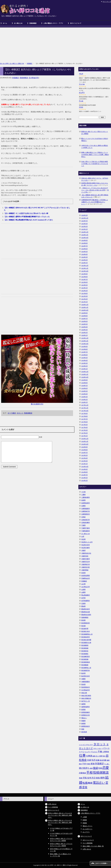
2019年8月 (84, 349)
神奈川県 (84, 693)
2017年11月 (85, 408)
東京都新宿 (85, 645)
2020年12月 (85, 305)
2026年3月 (84, 215)
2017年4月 (84, 427)
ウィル (81, 101)
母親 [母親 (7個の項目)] (81, 778)
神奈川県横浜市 (86, 698)
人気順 (85, 817)
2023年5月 (84, 285)
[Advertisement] (55, 44)
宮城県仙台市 (86, 578)
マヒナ (81, 74)
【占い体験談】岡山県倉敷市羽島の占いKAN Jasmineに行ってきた (29, 220)
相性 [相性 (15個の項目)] (103, 778)
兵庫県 (83, 506)
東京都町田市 (86, 657)
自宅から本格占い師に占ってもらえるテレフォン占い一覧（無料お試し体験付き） (60, 815)
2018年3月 (84, 397)
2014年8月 (84, 472)
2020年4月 (84, 327)
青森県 (83, 721)
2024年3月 (84, 257)
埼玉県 (83, 539)
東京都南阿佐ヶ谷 (87, 634)
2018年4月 (84, 394)
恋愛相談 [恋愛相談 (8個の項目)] (82, 773)
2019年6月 (84, 355)
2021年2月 (84, 299)
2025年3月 (84, 224)
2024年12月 (85, 232)
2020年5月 (84, 324)
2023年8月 (84, 277)
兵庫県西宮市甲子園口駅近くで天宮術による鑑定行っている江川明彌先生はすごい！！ (95, 202)
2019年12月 (85, 338)
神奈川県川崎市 (86, 696)
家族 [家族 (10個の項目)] (93, 764)
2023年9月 (84, 274)
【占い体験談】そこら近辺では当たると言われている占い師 (26, 213)
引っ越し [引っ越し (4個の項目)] (107, 764)
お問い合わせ (52, 804)
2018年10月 (85, 377)
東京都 (83, 626)
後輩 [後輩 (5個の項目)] (91, 768)
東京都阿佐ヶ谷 (86, 668)
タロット (20, 413)
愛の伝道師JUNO (37, 404)
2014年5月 (84, 478)
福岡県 (83, 704)
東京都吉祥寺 (86, 637)
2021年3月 (84, 296)
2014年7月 (84, 475)
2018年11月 (85, 374)
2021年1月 (84, 302)
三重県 (83, 495)
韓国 (83, 729)
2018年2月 (84, 400)
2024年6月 (84, 249)
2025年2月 (84, 226)
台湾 (83, 536)
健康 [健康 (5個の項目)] (94, 756)
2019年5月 (84, 358)
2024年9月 (84, 240)
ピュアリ (82, 93)
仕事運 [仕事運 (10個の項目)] (89, 756)
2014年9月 (84, 469)
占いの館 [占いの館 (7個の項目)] (99, 756)
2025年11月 (85, 218)
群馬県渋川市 (86, 715)
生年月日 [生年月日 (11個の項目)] (91, 778)
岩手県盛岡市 (86, 601)
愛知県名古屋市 (86, 615)
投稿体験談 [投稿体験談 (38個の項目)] (101, 772)
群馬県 (83, 710)
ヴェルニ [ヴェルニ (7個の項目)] (94, 752)
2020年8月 (84, 316)
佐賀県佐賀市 (86, 503)
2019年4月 (84, 360)
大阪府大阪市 (86, 559)
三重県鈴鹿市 (86, 497)
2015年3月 (84, 461)
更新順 (85, 823)
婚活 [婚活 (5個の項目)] (80, 764)
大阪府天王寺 (86, 562)
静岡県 (83, 724)
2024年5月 (84, 252)
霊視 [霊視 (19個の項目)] (85, 787)
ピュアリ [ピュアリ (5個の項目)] (88, 752)
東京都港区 (85, 654)
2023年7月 (84, 280)
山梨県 (83, 592)
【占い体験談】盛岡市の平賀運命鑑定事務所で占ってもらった (27, 217)
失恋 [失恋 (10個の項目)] (93, 760)
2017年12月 (85, 405)
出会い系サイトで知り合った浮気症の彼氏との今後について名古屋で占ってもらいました (95, 164)
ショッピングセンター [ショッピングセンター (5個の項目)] (86, 745)
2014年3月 (84, 481)
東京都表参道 (86, 662)
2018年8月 (84, 383)
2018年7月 (84, 386)
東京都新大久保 (86, 643)
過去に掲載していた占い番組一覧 (93, 846)
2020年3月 (84, 330)
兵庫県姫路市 (86, 509)
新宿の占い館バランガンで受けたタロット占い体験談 (95, 133)
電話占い (84, 718)
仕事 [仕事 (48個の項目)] (82, 755)
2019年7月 (84, 352)
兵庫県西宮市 (86, 514)
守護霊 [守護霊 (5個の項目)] (88, 764)
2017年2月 (84, 433)
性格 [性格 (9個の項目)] (100, 768)
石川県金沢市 (34, 78)
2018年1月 (84, 402)
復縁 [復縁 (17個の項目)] (95, 768)
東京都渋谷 (85, 651)
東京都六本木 (86, 631)
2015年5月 (84, 455)
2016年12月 (85, 439)
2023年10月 (85, 271)
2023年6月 (84, 282)
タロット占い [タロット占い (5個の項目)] (98, 749)
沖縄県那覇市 (86, 682)
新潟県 (83, 620)
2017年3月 (84, 430)
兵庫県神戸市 (86, 511)
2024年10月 (85, 238)
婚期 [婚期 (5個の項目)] (108, 760)
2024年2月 (84, 260)
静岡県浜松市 (86, 726)
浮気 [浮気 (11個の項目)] (85, 778)
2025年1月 (84, 229)
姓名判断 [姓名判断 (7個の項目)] (103, 760)
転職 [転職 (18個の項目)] (85, 783)
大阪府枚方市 (86, 564)
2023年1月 (84, 288)
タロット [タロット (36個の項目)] (100, 744)
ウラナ (81, 107)
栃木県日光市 (86, 676)
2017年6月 (84, 422)
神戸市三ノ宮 (86, 701)
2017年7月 (84, 419)
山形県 (83, 590)
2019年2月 (84, 366)
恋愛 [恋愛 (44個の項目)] (106, 768)
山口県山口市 (86, 587)
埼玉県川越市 (86, 548)
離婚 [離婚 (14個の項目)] (90, 783)
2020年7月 (84, 319)
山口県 (83, 584)
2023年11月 (85, 268)
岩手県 (83, 598)
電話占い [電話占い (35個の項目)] (99, 783)
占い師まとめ (18, 23)
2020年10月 (85, 310)
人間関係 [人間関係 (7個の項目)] (106, 752)
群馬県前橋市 (86, 712)
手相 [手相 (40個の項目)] (90, 772)
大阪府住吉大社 (86, 553)
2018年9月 (84, 380)
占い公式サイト (88, 829)
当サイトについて (76, 23)
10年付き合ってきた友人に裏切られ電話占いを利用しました (95, 147)
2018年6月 (84, 388)
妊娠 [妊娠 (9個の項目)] (98, 760)
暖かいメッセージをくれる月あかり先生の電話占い (95, 140)
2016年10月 (85, 444)
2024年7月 (84, 246)
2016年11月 (85, 441)
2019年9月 (84, 347)
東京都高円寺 (86, 670)
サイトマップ (107, 2)
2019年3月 (84, 363)
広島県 (83, 603)
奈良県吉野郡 (86, 576)
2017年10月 (85, 411)
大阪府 (83, 550)
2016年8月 (84, 450)
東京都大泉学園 (86, 640)
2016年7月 (84, 453)
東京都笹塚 (85, 659)
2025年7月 (84, 221)
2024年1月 (84, 263)
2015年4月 (84, 458)
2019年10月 (85, 344)
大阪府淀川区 (86, 567)
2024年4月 (84, 254)
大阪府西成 (85, 570)
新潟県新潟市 (86, 623)
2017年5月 (84, 425)
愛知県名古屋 (86, 612)
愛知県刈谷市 (86, 609)
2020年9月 (84, 313)
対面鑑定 (16, 78)
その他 (83, 492)
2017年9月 (84, 414)
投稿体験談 (33, 23)
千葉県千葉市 (86, 528)
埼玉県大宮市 (86, 545)
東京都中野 (85, 629)
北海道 (83, 517)
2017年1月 (84, 436)
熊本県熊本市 (86, 687)
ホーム (5, 23)
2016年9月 (84, 447)
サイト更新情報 (53, 807)
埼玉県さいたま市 (87, 542)
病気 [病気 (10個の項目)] (98, 778)
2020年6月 (84, 321)
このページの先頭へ (101, 863)
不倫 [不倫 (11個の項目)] (100, 752)
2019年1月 (84, 369)
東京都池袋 (85, 648)
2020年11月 (85, 307)
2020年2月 (84, 333)
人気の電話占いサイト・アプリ (53, 23)
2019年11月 (85, 341)
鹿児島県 (84, 732)
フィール (82, 84)
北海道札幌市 (86, 523)
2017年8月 (84, 416)
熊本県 (83, 684)
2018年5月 (84, 391)
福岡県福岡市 (86, 707)
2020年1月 (84, 335)
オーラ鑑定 (12, 413)
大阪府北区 (85, 556)
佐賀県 (83, 500)
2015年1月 (84, 464)
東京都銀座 (85, 665)
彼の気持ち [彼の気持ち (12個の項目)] (84, 768)
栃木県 (83, 673)
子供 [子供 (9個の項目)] (84, 764)
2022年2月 (84, 291)
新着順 (85, 820)
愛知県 (83, 606)
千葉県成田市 (86, 531)
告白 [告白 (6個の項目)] (104, 756)
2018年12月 (85, 372)
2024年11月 (85, 235)
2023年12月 (85, 266)
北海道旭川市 (86, 520)
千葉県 (83, 525)
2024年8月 (84, 243)
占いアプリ (86, 832)
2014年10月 (85, 467)
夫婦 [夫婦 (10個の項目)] (89, 760)
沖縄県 (83, 679)
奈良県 (83, 573)
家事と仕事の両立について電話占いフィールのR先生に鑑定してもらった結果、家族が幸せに (95, 155)
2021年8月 (84, 293)
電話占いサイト (88, 826)
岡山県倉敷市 (86, 595)
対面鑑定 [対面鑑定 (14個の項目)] (100, 764)
